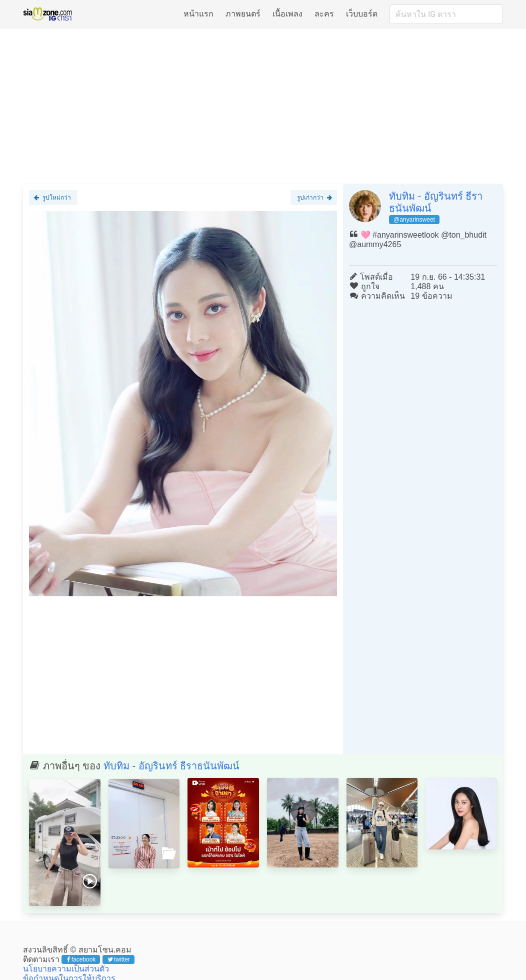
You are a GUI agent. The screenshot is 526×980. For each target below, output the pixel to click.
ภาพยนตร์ (243, 14)
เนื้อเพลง (287, 14)
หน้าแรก (198, 14)
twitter (119, 959)
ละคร (324, 14)
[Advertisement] (263, 106)
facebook (81, 959)
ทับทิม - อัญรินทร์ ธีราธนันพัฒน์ (171, 766)
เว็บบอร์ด (362, 14)
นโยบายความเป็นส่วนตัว (66, 969)
